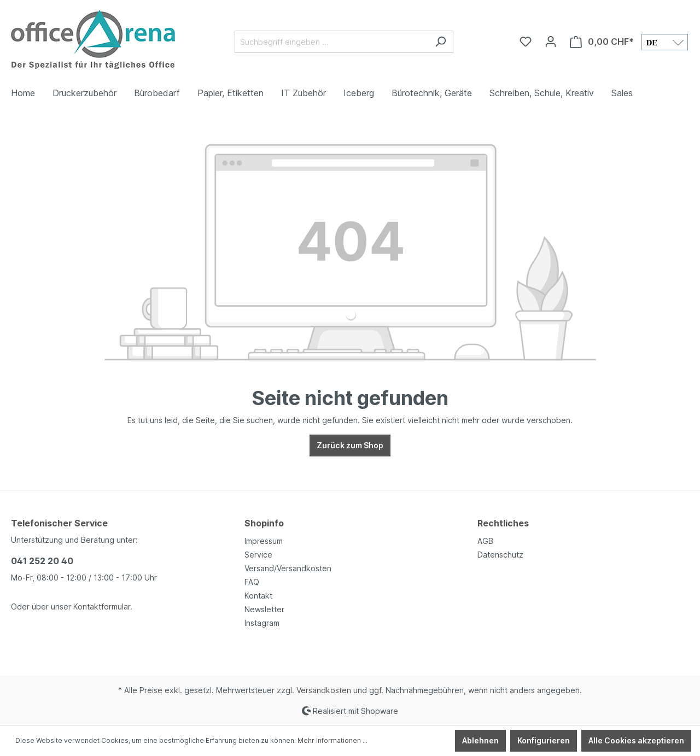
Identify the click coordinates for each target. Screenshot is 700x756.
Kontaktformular (102, 606)
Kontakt (258, 596)
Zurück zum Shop (350, 445)
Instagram (262, 623)
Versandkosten (324, 690)
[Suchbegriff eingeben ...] (331, 42)
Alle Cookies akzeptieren (636, 740)
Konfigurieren (544, 740)
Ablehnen (480, 740)
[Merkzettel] (526, 42)
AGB (485, 541)
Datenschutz (500, 555)
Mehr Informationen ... (332, 740)
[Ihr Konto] (551, 42)
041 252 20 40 (42, 561)
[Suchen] (441, 42)
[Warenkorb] (602, 42)
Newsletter (264, 609)
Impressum (264, 541)
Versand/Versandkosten (288, 568)
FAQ (252, 582)
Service (258, 555)
